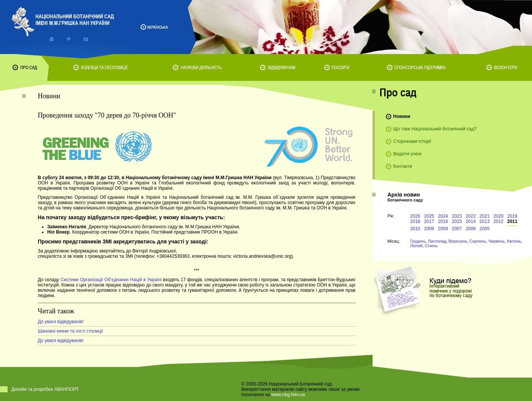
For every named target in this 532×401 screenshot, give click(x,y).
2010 (415, 229)
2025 (429, 216)
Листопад (437, 241)
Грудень (418, 241)
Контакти (403, 166)
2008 (443, 229)
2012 (499, 221)
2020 (499, 216)
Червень (496, 241)
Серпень (478, 241)
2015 (457, 221)
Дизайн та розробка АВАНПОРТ (45, 389)
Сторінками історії (412, 141)
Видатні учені (407, 154)
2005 (485, 229)
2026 (415, 216)
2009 (429, 229)
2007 (457, 229)
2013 (485, 221)
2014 (471, 221)
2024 (443, 216)
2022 (471, 216)
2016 (443, 221)
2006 (471, 229)
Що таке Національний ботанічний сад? (435, 129)
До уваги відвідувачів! (61, 322)
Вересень (458, 241)
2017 (429, 221)
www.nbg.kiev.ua (288, 395)
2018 (415, 221)
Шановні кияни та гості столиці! (70, 331)
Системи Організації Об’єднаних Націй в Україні (111, 280)
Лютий (417, 246)
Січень (431, 246)
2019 (513, 216)
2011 (513, 221)
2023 (457, 216)
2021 (485, 216)
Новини (402, 116)
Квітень (514, 241)
